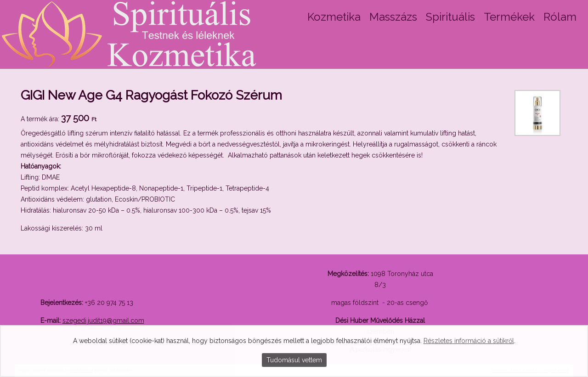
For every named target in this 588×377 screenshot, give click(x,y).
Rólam (560, 17)
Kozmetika (334, 17)
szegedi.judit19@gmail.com (103, 321)
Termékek (509, 17)
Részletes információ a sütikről (469, 341)
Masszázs (393, 17)
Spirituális (450, 17)
